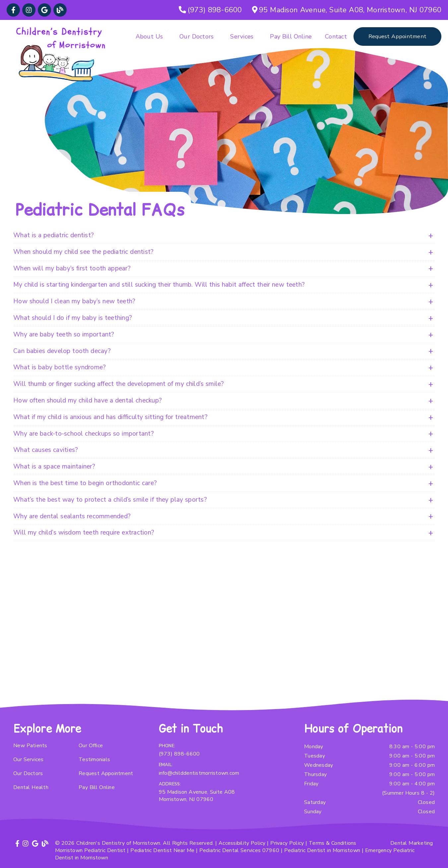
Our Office (91, 746)
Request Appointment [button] (397, 36)
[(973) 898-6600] (210, 10)
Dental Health (31, 787)
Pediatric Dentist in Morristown (322, 850)
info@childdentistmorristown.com (199, 773)
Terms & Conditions (333, 843)
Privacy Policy (287, 843)
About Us (149, 36)
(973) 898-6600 (179, 754)
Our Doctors (196, 36)
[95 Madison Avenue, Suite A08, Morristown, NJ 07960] (347, 10)
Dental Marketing (412, 843)
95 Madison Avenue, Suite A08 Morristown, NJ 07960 (197, 796)
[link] (13, 10)
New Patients (30, 746)
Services (242, 36)
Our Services (29, 760)
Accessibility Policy (242, 843)
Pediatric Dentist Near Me (162, 850)
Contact (336, 36)
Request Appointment (106, 773)
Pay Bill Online (291, 36)
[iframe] (224, 632)
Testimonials (94, 760)
